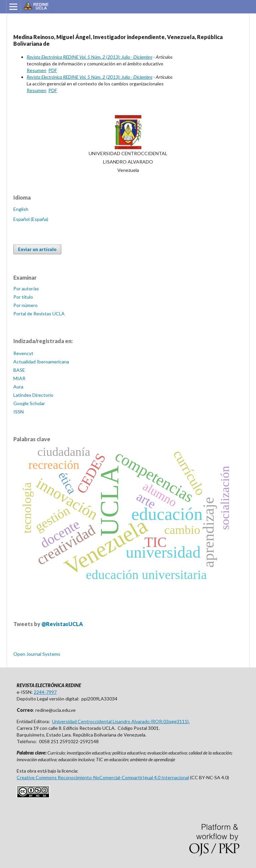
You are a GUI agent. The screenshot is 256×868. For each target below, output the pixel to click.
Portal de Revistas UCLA (39, 314)
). (188, 721)
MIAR (19, 378)
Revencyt (23, 353)
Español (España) (31, 219)
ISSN (18, 412)
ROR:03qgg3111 (170, 721)
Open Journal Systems (37, 654)
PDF (53, 70)
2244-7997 (45, 692)
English (21, 209)
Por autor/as (26, 288)
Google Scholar (29, 403)
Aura (18, 387)
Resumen (36, 70)
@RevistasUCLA (62, 624)
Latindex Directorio (33, 395)
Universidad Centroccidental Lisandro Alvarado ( (102, 721)
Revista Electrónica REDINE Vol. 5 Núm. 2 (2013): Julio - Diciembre (89, 57)
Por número (25, 305)
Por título (23, 297)
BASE (19, 370)
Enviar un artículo (37, 249)
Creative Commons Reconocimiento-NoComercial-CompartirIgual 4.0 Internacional (103, 777)
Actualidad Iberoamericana (41, 362)
